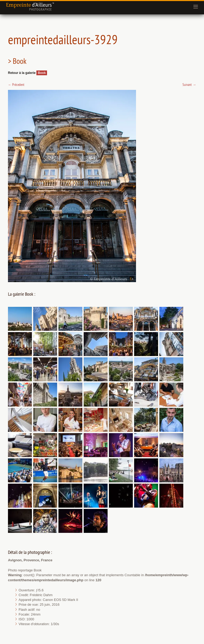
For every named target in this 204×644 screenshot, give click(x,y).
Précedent (16, 85)
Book (42, 73)
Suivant (189, 85)
